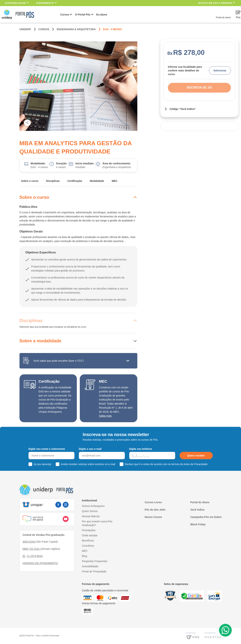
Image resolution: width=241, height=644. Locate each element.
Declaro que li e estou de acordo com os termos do (166, 464)
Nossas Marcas (91, 516)
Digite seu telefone (141, 449)
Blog (85, 556)
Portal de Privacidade (94, 571)
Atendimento (46, 3)
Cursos (65, 15)
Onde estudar (90, 535)
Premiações (89, 530)
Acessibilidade (17, 3)
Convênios (88, 546)
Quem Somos (90, 511)
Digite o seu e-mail (90, 449)
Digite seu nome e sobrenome (47, 449)
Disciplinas (53, 181)
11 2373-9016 (33, 556)
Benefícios (88, 541)
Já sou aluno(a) (43, 464)
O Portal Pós (83, 15)
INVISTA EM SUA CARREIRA (217, 3)
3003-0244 (29, 542)
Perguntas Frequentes (95, 561)
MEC (115, 181)
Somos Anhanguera (93, 506)
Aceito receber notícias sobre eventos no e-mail (88, 464)
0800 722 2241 (32, 549)
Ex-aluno (102, 15)
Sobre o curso (30, 181)
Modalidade (97, 181)
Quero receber (196, 456)
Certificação (75, 181)
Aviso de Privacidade (196, 464)
